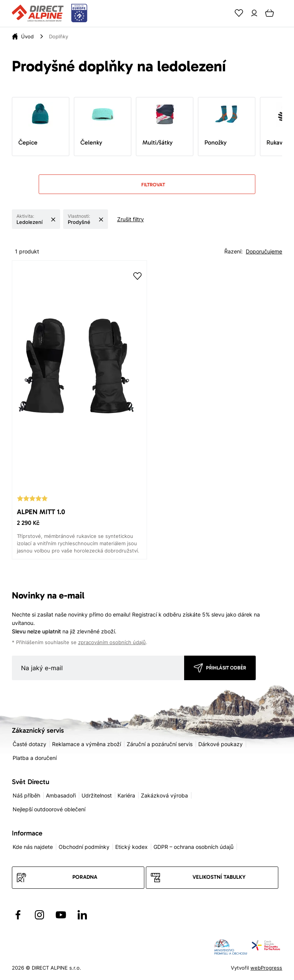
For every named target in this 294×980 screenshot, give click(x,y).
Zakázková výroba (164, 795)
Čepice (36, 124)
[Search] (224, 13)
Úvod (27, 36)
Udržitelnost (97, 795)
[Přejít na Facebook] (18, 915)
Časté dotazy (29, 744)
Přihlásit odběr (226, 668)
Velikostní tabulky (219, 877)
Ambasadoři (61, 795)
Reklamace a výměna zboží (87, 744)
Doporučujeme (264, 251)
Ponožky (222, 124)
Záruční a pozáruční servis (160, 744)
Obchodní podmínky (84, 847)
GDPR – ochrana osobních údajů (194, 847)
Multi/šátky (160, 124)
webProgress (266, 968)
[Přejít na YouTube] (61, 915)
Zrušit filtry (131, 219)
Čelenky (98, 124)
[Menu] (285, 13)
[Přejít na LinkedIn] (82, 915)
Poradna (85, 877)
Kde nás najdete (33, 847)
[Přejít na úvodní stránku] (50, 13)
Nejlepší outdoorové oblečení (49, 809)
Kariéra (126, 795)
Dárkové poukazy (220, 744)
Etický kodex (131, 847)
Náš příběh (26, 795)
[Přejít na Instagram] (39, 915)
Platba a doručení (35, 758)
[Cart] (269, 13)
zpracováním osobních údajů (112, 642)
